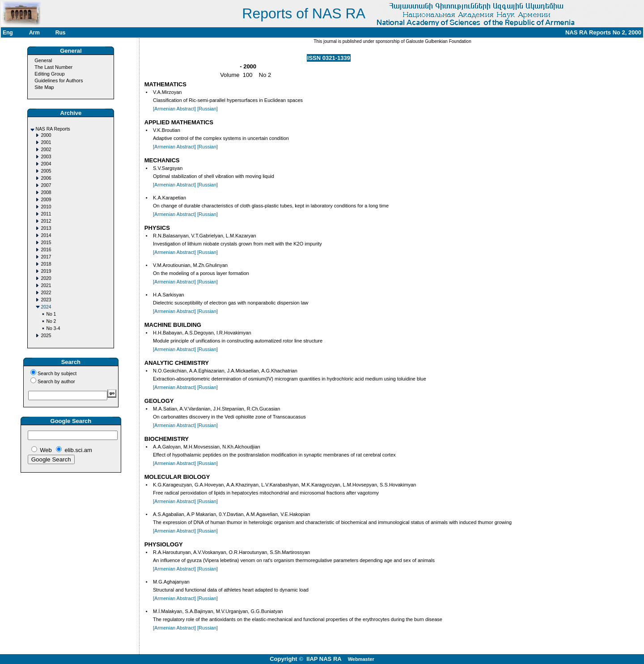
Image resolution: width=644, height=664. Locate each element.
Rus (61, 33)
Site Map (44, 87)
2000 (46, 135)
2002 (46, 150)
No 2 (51, 321)
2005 (46, 171)
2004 (46, 164)
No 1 (51, 314)
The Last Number (53, 67)
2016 (46, 250)
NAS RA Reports (53, 129)
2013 (46, 228)
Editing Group (49, 74)
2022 (46, 293)
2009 (46, 200)
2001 (46, 142)
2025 (46, 336)
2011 (46, 214)
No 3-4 (53, 328)
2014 (46, 235)
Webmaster (361, 659)
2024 (46, 307)
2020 (46, 278)
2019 (46, 271)
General (43, 60)
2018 (46, 264)
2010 (46, 207)
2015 (46, 243)
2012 (46, 221)
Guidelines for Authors (59, 80)
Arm (34, 33)
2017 (46, 257)
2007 (46, 185)
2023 (46, 300)
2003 (46, 157)
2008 (46, 192)
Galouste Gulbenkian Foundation (438, 41)
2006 (46, 178)
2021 (46, 285)
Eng (8, 33)
